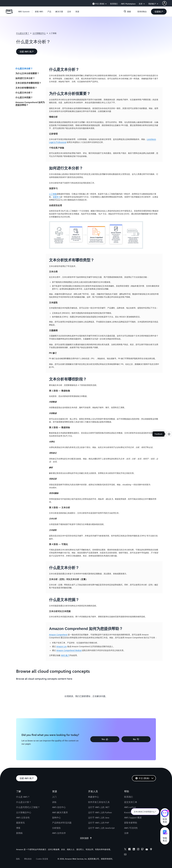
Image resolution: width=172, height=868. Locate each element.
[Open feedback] (169, 434)
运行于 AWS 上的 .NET (99, 807)
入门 (54, 797)
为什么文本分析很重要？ (27, 73)
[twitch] (142, 850)
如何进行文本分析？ (25, 78)
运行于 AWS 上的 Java (99, 818)
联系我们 (128, 797)
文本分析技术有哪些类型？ (28, 83)
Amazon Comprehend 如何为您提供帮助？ (30, 104)
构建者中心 (94, 797)
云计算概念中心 (39, 33)
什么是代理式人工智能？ (28, 807)
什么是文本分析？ (24, 68)
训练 (54, 802)
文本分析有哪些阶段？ (26, 88)
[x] (125, 850)
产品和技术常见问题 (62, 823)
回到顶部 (86, 838)
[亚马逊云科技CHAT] (165, 814)
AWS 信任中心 (59, 807)
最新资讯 (20, 823)
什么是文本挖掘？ (24, 97)
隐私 (18, 859)
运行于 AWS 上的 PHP (99, 823)
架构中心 (56, 818)
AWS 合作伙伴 (59, 833)
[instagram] (138, 850)
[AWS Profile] (164, 3)
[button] (39, 12)
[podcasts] (151, 850)
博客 (18, 828)
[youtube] (147, 850)
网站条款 (28, 859)
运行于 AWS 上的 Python (100, 812)
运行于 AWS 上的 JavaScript (101, 828)
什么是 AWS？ (23, 797)
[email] (125, 855)
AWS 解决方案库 (60, 812)
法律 (126, 833)
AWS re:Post (130, 807)
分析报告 (56, 828)
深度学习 (57, 197)
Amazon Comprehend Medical (69, 650)
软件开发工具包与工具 (99, 802)
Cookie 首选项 (42, 859)
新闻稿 (19, 833)
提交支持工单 (131, 802)
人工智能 (53, 194)
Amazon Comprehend (58, 635)
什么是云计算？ (23, 33)
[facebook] (130, 850)
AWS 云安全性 (23, 818)
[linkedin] (134, 850)
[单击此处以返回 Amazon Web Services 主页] (9, 13)
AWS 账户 (65, 655)
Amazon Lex (62, 646)
